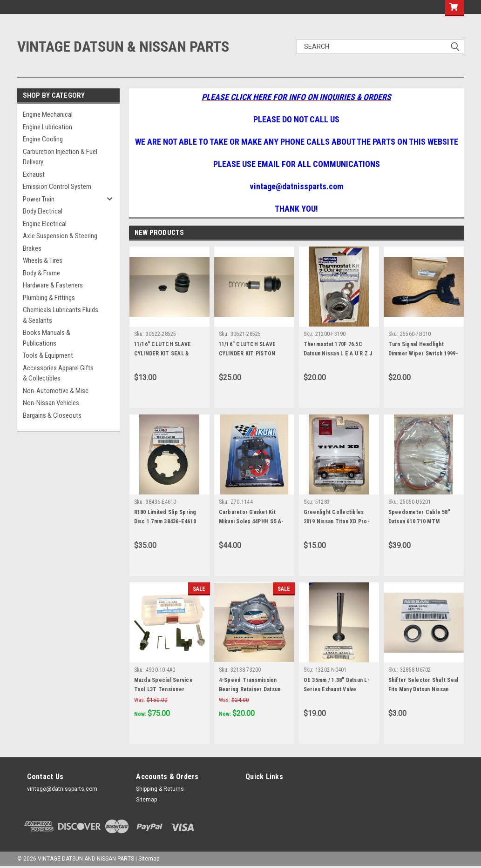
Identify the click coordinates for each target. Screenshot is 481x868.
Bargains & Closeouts (52, 415)
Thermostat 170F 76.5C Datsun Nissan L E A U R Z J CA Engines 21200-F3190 (338, 354)
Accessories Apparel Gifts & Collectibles (58, 373)
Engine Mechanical (48, 114)
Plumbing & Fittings (49, 298)
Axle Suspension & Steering (60, 236)
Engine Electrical (45, 224)
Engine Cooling (43, 139)
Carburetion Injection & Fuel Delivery (60, 157)
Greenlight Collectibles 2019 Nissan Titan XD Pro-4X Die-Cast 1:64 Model (337, 521)
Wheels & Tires (43, 260)
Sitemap (146, 800)
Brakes (32, 248)
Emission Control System (57, 187)
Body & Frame (41, 273)
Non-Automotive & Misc (56, 391)
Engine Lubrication (47, 127)
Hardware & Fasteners (53, 285)
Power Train (39, 199)
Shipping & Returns (160, 789)
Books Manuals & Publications (47, 338)
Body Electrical (43, 211)
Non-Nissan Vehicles (51, 403)
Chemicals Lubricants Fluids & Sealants (61, 315)
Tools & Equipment (48, 355)
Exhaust (34, 174)
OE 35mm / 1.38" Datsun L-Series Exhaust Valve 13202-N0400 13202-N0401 (337, 689)
